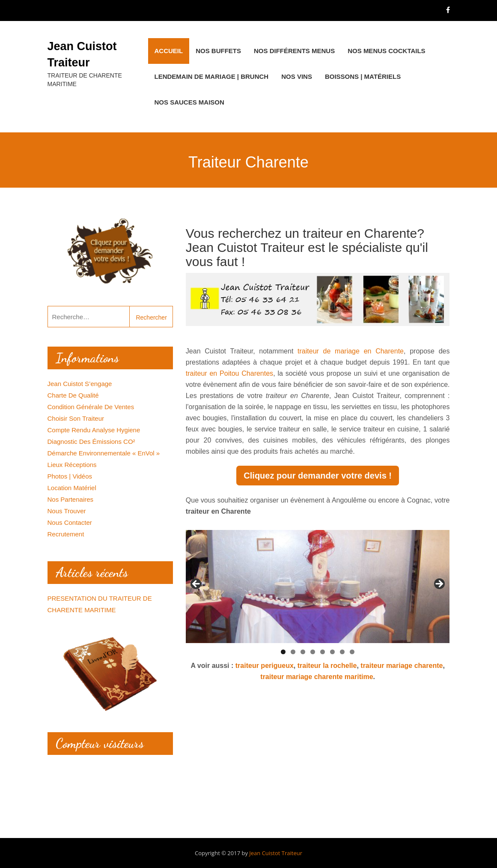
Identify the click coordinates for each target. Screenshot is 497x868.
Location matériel (72, 488)
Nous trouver (67, 511)
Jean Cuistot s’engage (80, 384)
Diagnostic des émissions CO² (91, 441)
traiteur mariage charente (402, 666)
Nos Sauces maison (189, 102)
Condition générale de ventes (91, 407)
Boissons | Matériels (363, 76)
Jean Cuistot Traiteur (276, 853)
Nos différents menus (294, 51)
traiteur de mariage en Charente (351, 351)
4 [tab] (313, 652)
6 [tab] (332, 652)
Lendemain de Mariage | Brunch (212, 76)
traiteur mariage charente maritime (317, 677)
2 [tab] (293, 652)
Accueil (169, 51)
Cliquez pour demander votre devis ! (318, 476)
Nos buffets (218, 51)
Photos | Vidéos (70, 476)
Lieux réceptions (72, 465)
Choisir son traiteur (76, 418)
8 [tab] (352, 652)
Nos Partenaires (71, 499)
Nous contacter (70, 522)
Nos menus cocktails (386, 51)
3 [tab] (303, 652)
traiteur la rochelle (327, 666)
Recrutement (66, 534)
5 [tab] (323, 652)
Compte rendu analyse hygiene (94, 430)
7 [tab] (342, 652)
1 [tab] (283, 652)
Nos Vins (297, 76)
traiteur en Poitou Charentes (229, 373)
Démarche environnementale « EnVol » (104, 453)
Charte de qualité (73, 395)
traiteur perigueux (265, 666)
